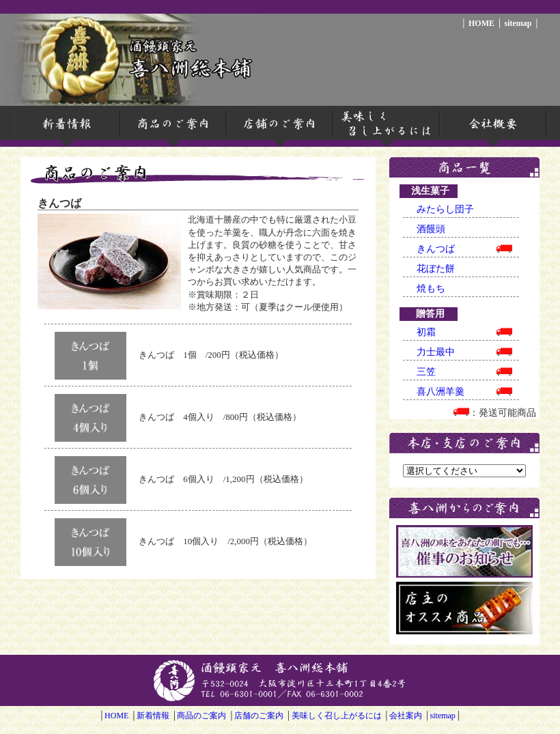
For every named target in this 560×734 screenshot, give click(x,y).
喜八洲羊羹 (464, 392)
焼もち (431, 288)
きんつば (464, 249)
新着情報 (153, 716)
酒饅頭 (431, 229)
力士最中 (464, 352)
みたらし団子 (445, 209)
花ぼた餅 (436, 269)
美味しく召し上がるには (337, 716)
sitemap (518, 23)
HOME (481, 23)
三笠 (464, 372)
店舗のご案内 (259, 716)
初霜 (464, 332)
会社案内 (406, 716)
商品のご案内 (201, 716)
